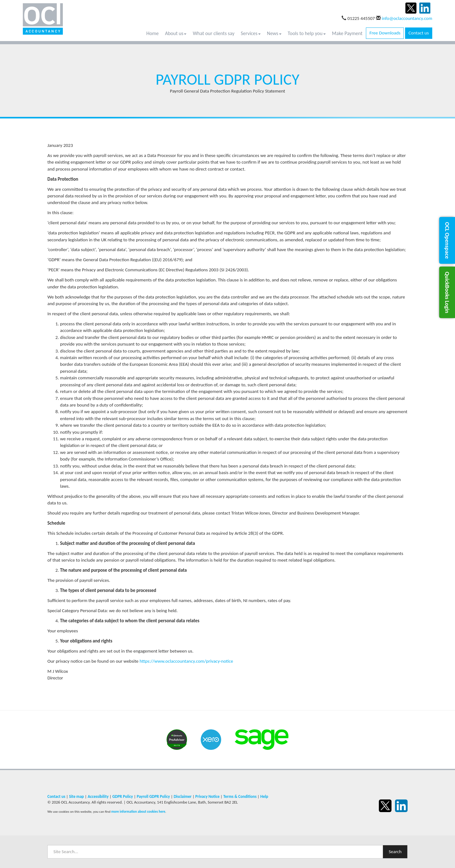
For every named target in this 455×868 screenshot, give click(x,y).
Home (152, 33)
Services (251, 33)
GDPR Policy (122, 796)
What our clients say (214, 33)
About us (176, 33)
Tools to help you (307, 33)
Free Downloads (385, 33)
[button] (447, 240)
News (274, 33)
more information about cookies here (138, 811)
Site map (76, 796)
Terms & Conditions (240, 796)
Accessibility (98, 796)
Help (264, 796)
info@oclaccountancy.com (407, 18)
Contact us (419, 33)
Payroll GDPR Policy (153, 796)
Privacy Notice (207, 796)
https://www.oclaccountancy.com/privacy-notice (186, 661)
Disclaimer (183, 796)
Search (395, 852)
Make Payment (347, 33)
